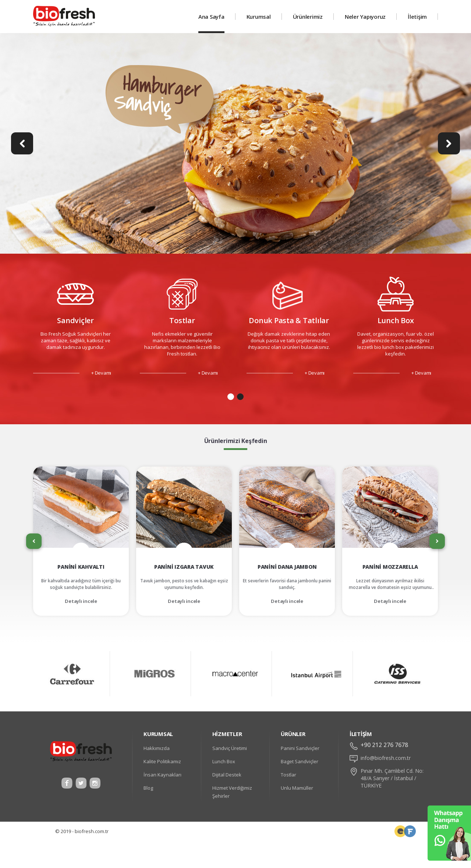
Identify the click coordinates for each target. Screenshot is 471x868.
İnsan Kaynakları (162, 775)
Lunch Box (224, 761)
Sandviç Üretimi (230, 748)
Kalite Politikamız (162, 761)
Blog (148, 788)
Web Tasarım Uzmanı (410, 831)
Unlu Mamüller (297, 788)
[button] (231, 397)
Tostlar (288, 775)
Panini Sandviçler (300, 748)
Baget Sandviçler (300, 761)
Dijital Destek (227, 775)
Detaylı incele (81, 601)
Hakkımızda (157, 748)
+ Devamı (101, 373)
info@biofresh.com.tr (386, 758)
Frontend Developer (400, 831)
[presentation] (34, 541)
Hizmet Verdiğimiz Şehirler (232, 792)
